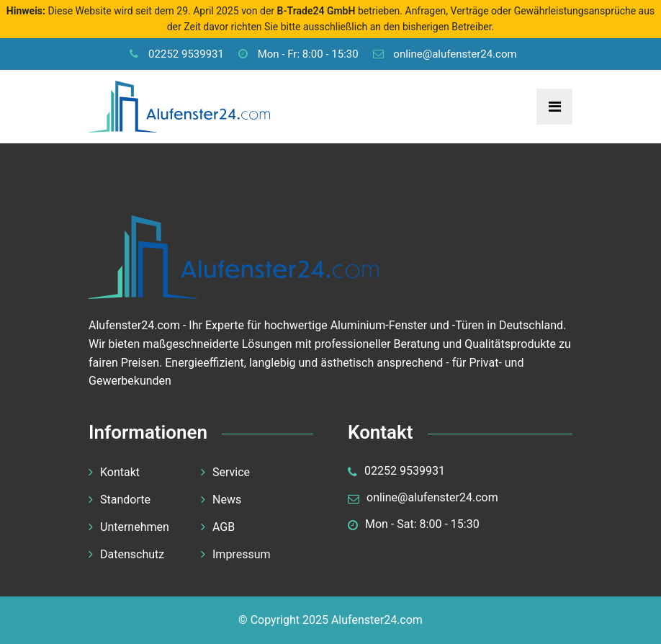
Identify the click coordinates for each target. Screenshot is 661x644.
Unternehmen (135, 527)
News (227, 500)
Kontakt (120, 472)
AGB (224, 527)
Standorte (125, 500)
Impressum (242, 554)
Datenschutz (132, 554)
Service (231, 472)
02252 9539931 (177, 54)
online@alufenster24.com (445, 54)
